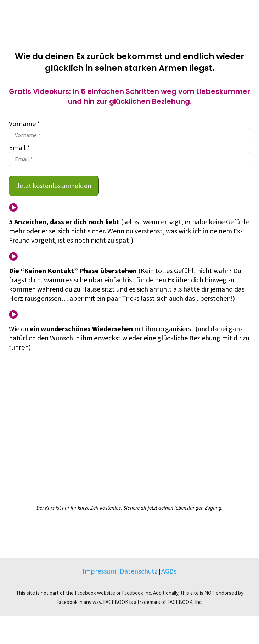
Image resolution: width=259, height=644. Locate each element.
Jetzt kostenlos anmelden (54, 186)
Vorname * (24, 124)
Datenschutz (139, 571)
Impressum (99, 571)
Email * (19, 148)
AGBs (169, 571)
